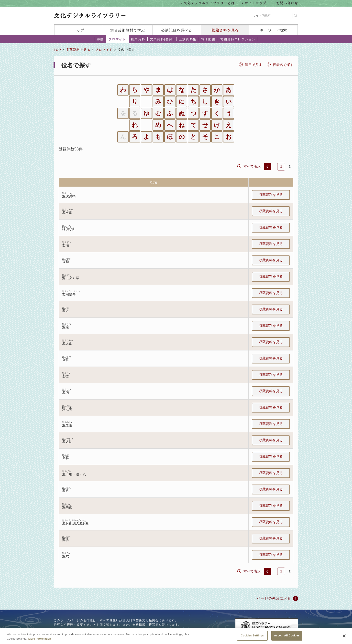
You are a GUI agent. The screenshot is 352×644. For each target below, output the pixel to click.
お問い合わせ (287, 3)
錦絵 (100, 39)
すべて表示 (252, 166)
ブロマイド (117, 39)
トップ (78, 30)
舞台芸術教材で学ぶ (128, 30)
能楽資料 (138, 39)
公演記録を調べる (177, 30)
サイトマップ (256, 3)
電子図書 (208, 39)
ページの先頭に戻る (274, 598)
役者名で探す (283, 65)
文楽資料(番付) (162, 39)
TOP (57, 50)
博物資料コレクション (238, 39)
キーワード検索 (273, 30)
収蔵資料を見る (225, 30)
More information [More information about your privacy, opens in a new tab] (40, 642)
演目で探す (253, 65)
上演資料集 (187, 39)
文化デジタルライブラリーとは (209, 3)
